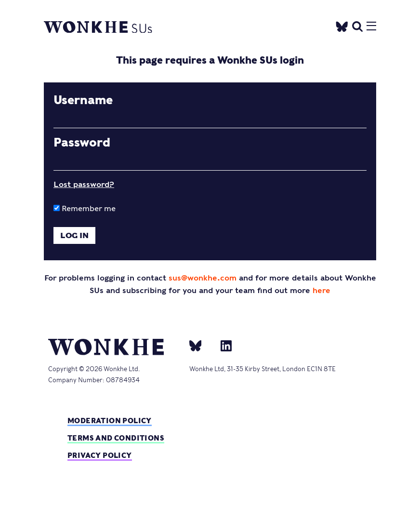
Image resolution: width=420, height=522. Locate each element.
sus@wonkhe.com (203, 278)
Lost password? (84, 184)
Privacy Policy (100, 455)
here (322, 290)
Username (83, 100)
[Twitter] (342, 25)
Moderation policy (110, 421)
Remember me (85, 208)
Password (82, 143)
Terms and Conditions (116, 438)
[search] (357, 25)
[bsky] (201, 345)
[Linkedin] (222, 345)
